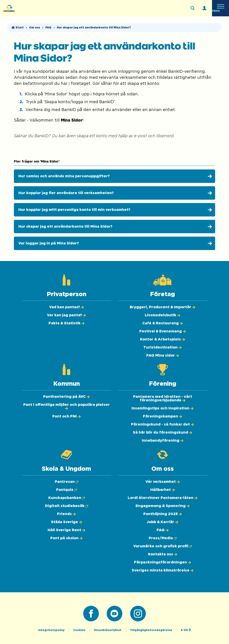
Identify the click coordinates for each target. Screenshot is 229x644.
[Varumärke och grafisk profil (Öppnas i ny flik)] (163, 546)
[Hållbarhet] (163, 490)
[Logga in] (204, 8)
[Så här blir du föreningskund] (162, 432)
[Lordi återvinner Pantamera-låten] (163, 498)
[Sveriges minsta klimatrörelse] (163, 570)
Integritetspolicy (52, 630)
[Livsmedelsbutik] (162, 315)
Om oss (35, 28)
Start (20, 28)
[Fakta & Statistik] (67, 323)
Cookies (80, 630)
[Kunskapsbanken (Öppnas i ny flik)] (67, 498)
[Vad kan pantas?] (67, 307)
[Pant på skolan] (66, 538)
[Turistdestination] (162, 347)
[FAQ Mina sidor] (163, 355)
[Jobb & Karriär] (162, 522)
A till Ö (186, 630)
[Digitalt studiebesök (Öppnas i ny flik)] (67, 506)
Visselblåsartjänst (108, 630)
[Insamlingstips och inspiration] (162, 408)
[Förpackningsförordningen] (162, 562)
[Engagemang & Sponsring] (163, 506)
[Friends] (66, 514)
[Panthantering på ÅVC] (66, 397)
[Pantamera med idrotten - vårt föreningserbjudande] (163, 398)
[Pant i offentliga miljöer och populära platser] (67, 407)
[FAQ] (163, 530)
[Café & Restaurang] (162, 323)
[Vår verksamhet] (163, 482)
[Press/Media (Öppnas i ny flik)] (163, 538)
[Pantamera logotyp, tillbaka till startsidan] (26, 8)
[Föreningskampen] (162, 416)
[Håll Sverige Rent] (66, 530)
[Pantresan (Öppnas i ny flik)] (67, 482)
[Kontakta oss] (163, 554)
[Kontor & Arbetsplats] (162, 339)
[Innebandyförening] (163, 441)
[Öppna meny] (221, 8)
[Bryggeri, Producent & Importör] (162, 307)
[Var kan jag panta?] (66, 315)
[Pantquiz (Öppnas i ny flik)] (67, 490)
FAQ (48, 28)
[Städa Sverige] (67, 522)
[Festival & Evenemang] (163, 331)
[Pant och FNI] (67, 416)
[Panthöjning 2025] (163, 514)
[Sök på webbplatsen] (193, 8)
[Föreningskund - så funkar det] (162, 424)
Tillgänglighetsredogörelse (151, 630)
